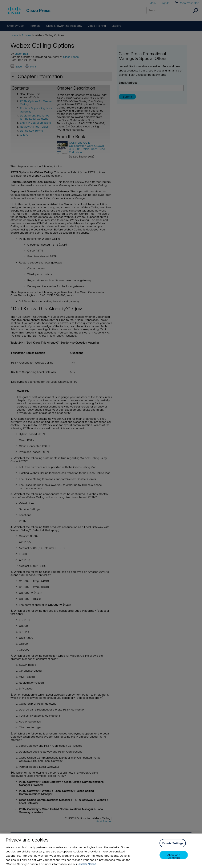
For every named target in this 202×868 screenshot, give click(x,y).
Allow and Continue (174, 856)
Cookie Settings (173, 843)
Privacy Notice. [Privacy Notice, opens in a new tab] (87, 864)
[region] (101, 851)
